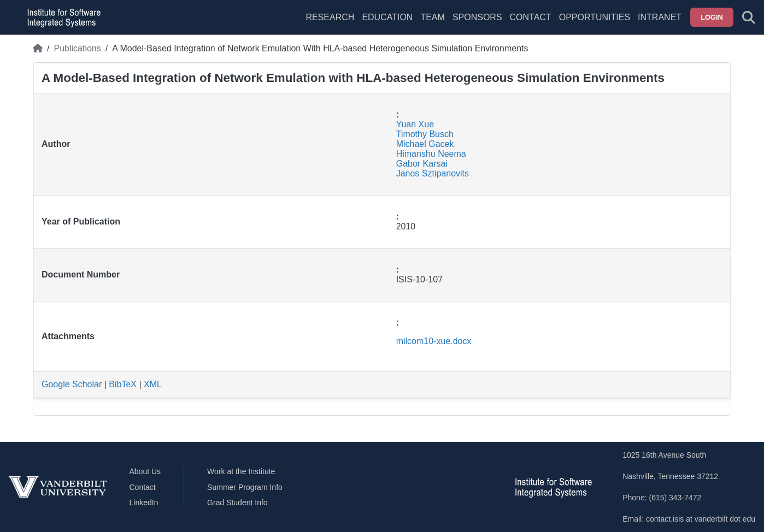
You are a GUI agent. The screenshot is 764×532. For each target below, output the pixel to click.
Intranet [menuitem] (660, 17)
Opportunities (595, 17)
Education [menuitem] (387, 17)
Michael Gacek (425, 144)
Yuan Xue (415, 124)
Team (432, 17)
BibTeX (123, 384)
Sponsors (477, 17)
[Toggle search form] (749, 17)
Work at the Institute (241, 471)
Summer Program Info (245, 487)
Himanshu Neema (431, 154)
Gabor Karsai (422, 164)
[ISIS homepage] (61, 17)
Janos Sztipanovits (433, 173)
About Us (145, 471)
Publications (77, 48)
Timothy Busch (425, 134)
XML (153, 384)
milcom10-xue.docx (434, 341)
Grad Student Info (237, 503)
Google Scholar (72, 384)
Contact (531, 17)
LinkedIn (144, 503)
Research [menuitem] (330, 17)
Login (712, 17)
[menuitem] (432, 24)
